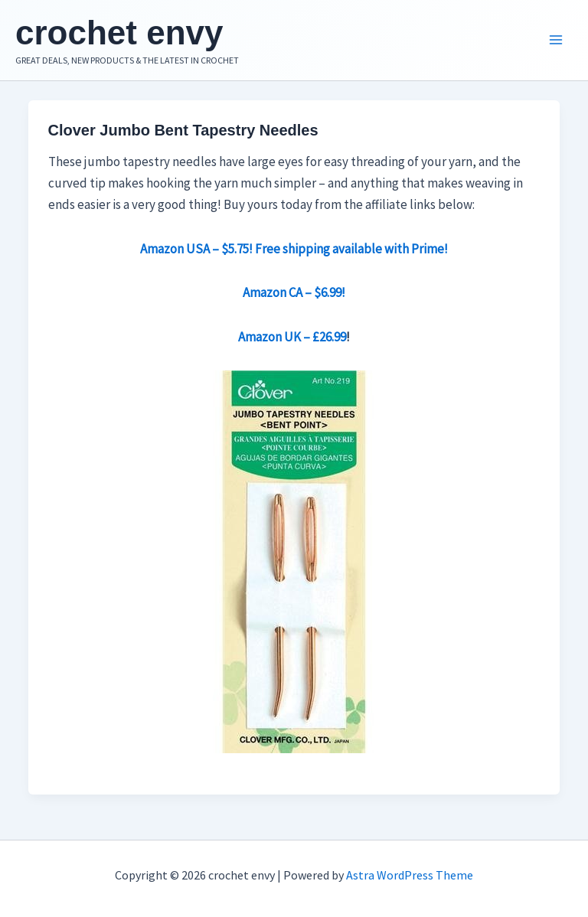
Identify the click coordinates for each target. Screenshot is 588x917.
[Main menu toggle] (556, 41)
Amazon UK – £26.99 (292, 337)
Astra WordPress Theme (410, 875)
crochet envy (119, 33)
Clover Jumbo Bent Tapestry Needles (183, 130)
